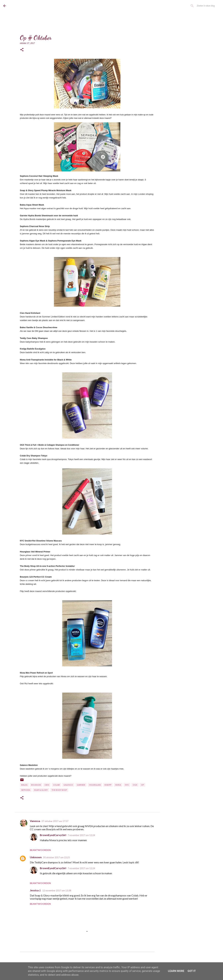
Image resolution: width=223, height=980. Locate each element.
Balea (24, 785)
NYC (127, 785)
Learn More (176, 971)
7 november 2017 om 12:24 (81, 835)
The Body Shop (59, 790)
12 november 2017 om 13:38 (57, 890)
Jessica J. (35, 890)
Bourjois (36, 785)
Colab (56, 785)
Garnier (81, 785)
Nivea (118, 785)
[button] (22, 50)
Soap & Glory (41, 790)
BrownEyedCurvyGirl (30, 6)
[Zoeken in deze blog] (203, 6)
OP (142, 785)
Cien (47, 785)
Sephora (26, 790)
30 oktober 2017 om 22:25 (56, 857)
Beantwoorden (40, 850)
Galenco (68, 785)
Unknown (36, 857)
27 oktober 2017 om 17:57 (55, 821)
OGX (135, 785)
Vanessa (35, 821)
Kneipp (108, 785)
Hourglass (95, 785)
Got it (192, 971)
